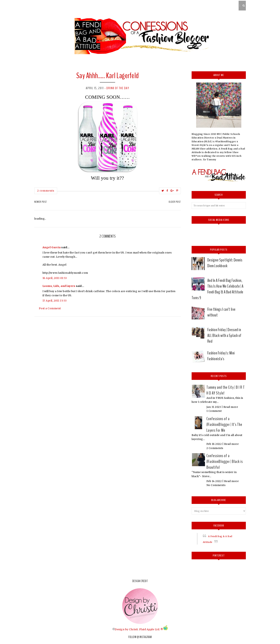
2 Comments (215, 448)
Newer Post (41, 202)
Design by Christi (126, 629)
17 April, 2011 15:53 (55, 301)
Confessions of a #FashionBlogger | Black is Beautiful (225, 461)
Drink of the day (118, 88)
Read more (231, 407)
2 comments (46, 191)
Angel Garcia (52, 247)
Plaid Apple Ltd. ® (151, 629)
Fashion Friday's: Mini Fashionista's (221, 356)
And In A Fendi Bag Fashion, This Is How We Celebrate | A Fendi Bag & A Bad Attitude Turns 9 (218, 289)
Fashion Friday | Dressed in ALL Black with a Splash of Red (224, 335)
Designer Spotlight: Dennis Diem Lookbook (225, 263)
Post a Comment (50, 308)
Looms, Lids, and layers (59, 286)
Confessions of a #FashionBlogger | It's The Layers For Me (224, 424)
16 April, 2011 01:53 (55, 278)
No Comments (216, 485)
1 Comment (214, 411)
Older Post (175, 202)
